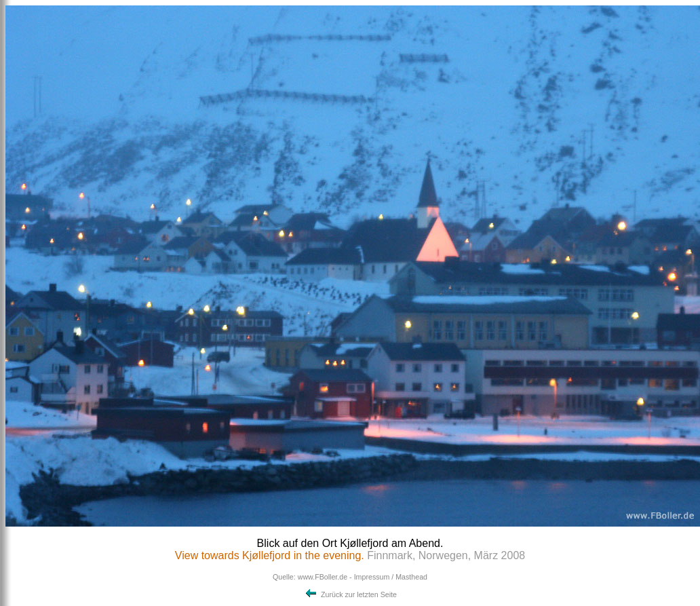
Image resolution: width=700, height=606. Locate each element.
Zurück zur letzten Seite (350, 594)
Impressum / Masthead (391, 577)
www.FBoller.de (323, 577)
